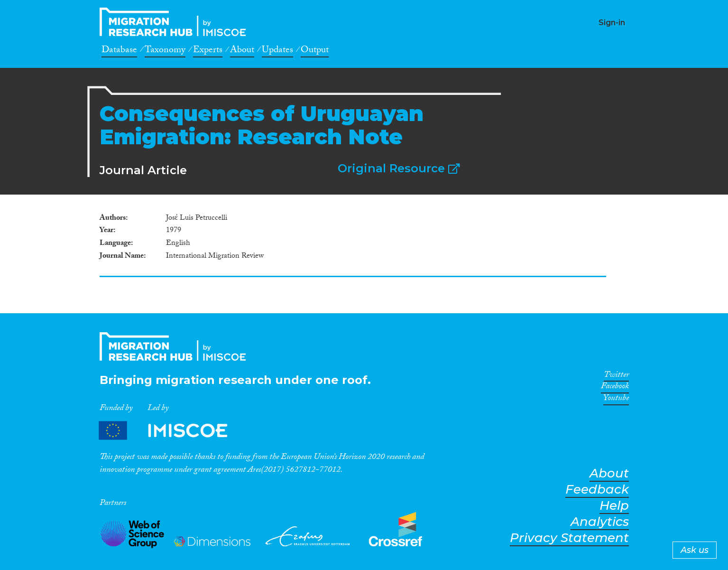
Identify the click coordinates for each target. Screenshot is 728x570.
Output (315, 51)
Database (119, 51)
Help (614, 506)
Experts (208, 51)
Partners (171, 431)
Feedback (597, 490)
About (242, 51)
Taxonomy (165, 51)
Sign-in (612, 23)
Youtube (616, 400)
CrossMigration (175, 22)
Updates (277, 51)
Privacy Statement (569, 538)
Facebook (615, 388)
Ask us (695, 550)
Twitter (616, 376)
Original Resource (399, 168)
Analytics (600, 522)
